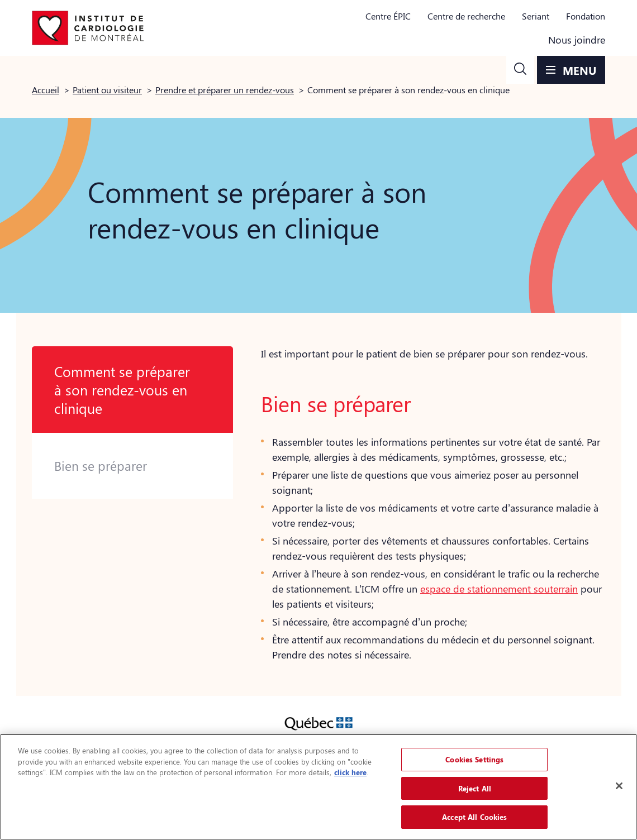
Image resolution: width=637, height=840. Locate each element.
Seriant (536, 16)
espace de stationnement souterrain (499, 589)
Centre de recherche (466, 16)
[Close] (619, 786)
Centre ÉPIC (388, 16)
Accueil (46, 90)
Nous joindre (577, 40)
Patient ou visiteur (107, 90)
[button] (520, 70)
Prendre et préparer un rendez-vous (225, 90)
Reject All (475, 788)
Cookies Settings (474, 759)
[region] (318, 787)
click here (350, 772)
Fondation (586, 16)
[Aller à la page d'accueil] (88, 28)
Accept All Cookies (474, 817)
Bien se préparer (101, 466)
